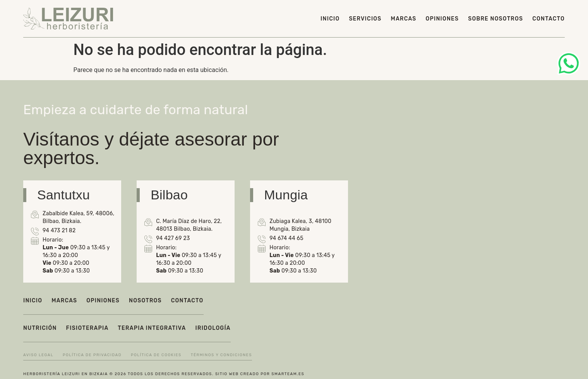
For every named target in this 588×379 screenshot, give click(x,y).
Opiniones (442, 19)
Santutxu (63, 195)
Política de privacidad (92, 355)
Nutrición (40, 328)
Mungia (286, 195)
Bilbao (169, 195)
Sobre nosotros (495, 19)
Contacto (549, 19)
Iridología (213, 328)
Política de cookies (156, 355)
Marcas (404, 19)
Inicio (330, 19)
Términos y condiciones (221, 355)
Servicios (365, 19)
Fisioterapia (87, 328)
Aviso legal (38, 355)
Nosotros (145, 301)
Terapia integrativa (152, 328)
